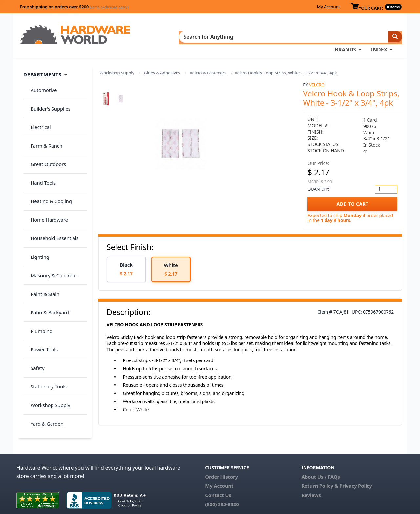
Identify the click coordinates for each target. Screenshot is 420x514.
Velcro (317, 74)
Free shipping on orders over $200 (74, 7)
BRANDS (208, 36)
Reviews (311, 469)
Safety (34, 271)
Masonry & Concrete (50, 207)
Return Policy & (320, 460)
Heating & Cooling (48, 155)
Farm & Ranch (43, 116)
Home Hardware (46, 168)
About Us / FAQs (320, 450)
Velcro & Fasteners (208, 63)
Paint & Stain (42, 219)
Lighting (37, 194)
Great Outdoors (45, 129)
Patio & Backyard (46, 233)
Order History (221, 450)
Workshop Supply (117, 63)
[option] (126, 259)
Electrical (37, 103)
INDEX (241, 36)
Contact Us (218, 469)
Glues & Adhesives (162, 63)
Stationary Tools (45, 284)
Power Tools (41, 258)
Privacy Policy (356, 460)
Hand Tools (40, 142)
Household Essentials (51, 181)
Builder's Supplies (47, 90)
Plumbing (38, 245)
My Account (328, 7)
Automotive (40, 77)
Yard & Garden (44, 310)
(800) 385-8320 (222, 478)
